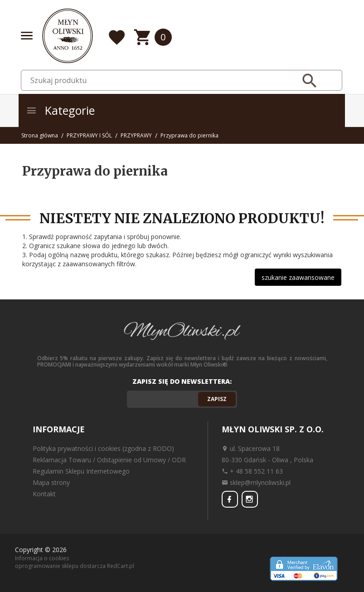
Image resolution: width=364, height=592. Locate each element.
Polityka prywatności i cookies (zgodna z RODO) (103, 448)
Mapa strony (51, 482)
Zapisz (217, 399)
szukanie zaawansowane (298, 277)
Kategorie (60, 110)
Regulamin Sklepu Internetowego (81, 471)
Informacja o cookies (42, 558)
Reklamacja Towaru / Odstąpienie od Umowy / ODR (109, 460)
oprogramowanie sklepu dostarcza (60, 565)
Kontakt (44, 494)
